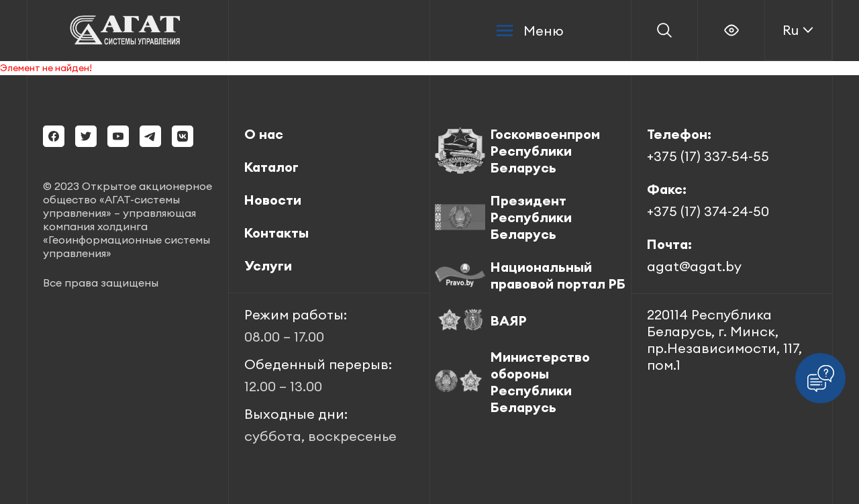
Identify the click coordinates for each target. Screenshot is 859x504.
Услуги (268, 265)
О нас (264, 134)
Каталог (271, 167)
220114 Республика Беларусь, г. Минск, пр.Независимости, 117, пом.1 (724, 340)
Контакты (276, 233)
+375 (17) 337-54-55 (708, 156)
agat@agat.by (694, 266)
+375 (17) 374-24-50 (708, 211)
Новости (273, 200)
